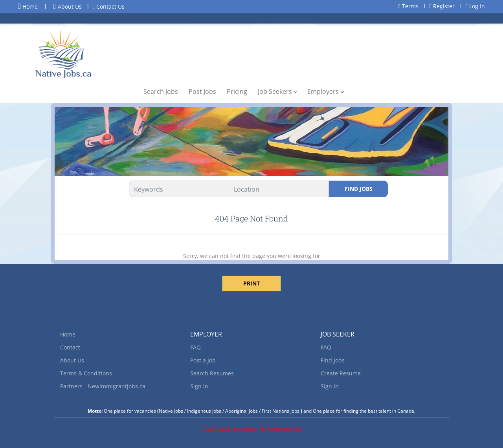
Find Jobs (359, 189)
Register (442, 6)
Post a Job (203, 360)
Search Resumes (212, 373)
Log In (475, 6)
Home (28, 6)
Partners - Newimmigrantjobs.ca (103, 386)
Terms (408, 6)
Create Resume (341, 373)
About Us (68, 6)
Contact (70, 347)
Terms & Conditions (86, 373)
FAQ (196, 347)
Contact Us (109, 6)
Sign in (199, 386)
